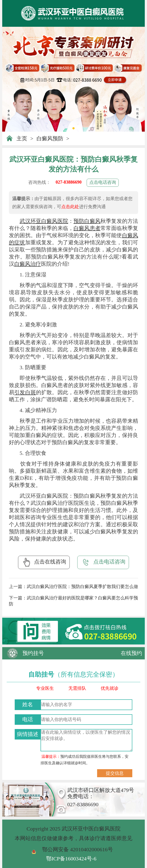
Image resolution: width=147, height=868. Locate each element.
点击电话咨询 (103, 182)
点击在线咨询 (44, 562)
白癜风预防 (50, 139)
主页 (22, 139)
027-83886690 (69, 182)
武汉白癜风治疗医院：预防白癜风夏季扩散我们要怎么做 (82, 586)
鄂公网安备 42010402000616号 (78, 849)
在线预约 (131, 653)
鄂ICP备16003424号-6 (71, 859)
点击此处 (70, 207)
